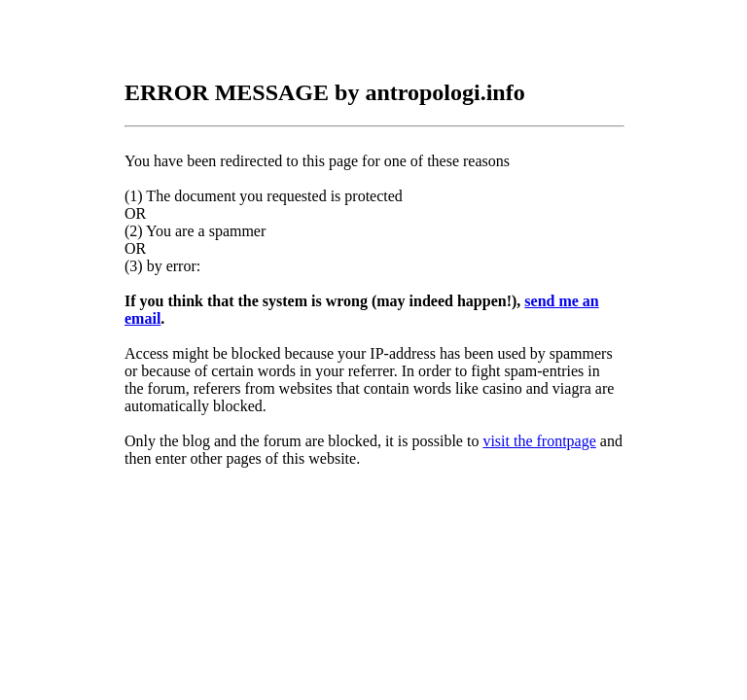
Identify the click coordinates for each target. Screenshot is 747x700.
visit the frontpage (539, 441)
